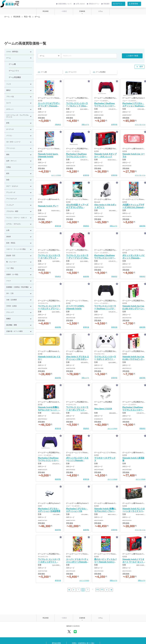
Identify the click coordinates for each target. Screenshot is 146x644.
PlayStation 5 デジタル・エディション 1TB (77, 510)
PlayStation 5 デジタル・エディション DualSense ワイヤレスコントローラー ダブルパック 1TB (133, 105)
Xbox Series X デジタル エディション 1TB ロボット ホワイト (78, 358)
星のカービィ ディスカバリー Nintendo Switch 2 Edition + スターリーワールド (105, 561)
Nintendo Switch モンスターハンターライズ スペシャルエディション (134, 510)
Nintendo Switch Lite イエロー (49, 358)
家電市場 (114, 125)
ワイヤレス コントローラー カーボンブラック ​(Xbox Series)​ (77, 409)
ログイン (117, 4)
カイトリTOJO (56, 175)
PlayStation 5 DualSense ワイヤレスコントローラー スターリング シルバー (106, 257)
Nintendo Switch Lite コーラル (134, 155)
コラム (100, 11)
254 (97, 590)
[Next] (111, 590)
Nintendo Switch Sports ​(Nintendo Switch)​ (48, 155)
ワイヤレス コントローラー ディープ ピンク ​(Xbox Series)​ (77, 257)
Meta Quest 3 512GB (103, 409)
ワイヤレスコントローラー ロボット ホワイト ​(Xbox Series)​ (105, 358)
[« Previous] (74, 590)
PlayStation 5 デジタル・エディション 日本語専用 (49, 510)
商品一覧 (27, 17)
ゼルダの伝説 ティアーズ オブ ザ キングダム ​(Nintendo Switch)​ (77, 206)
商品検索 (46, 11)
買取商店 (58, 125)
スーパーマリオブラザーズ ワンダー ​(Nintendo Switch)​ (49, 105)
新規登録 (133, 4)
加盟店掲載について (65, 4)
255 (102, 590)
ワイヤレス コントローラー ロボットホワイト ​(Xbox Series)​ (49, 561)
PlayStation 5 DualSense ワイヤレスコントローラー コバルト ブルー (77, 155)
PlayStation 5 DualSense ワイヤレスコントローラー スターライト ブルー (133, 409)
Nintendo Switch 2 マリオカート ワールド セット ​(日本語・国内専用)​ (133, 561)
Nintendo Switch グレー (48, 206)
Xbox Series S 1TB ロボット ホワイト (105, 206)
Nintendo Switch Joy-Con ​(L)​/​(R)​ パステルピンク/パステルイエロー (134, 358)
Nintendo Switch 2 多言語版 (133, 459)
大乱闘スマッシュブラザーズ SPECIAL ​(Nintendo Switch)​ (133, 206)
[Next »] (106, 590)
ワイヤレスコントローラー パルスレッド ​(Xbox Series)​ (77, 105)
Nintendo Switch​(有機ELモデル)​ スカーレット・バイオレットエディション (49, 409)
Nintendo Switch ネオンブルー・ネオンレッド (105, 155)
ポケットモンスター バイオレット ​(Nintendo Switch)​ (134, 257)
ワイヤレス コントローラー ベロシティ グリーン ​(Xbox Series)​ (49, 308)
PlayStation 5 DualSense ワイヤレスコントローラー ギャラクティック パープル (49, 459)
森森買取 (142, 226)
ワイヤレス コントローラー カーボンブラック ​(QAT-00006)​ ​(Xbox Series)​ (49, 257)
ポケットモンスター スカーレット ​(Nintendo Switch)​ (77, 459)
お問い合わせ (80, 4)
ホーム (7, 17)
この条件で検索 (132, 56)
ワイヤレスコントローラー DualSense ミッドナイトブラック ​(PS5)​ (105, 308)
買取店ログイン (94, 4)
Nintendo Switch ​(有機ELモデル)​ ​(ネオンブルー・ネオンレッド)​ (105, 510)
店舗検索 (82, 11)
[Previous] (69, 590)
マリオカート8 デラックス (105, 459)
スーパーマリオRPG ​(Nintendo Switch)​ (75, 307)
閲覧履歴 (106, 4)
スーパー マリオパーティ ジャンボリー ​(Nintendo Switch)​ (77, 561)
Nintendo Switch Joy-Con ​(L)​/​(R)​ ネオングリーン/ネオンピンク (134, 308)
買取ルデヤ (85, 125)
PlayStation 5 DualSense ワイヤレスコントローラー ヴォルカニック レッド (106, 105)
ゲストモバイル (140, 125)
